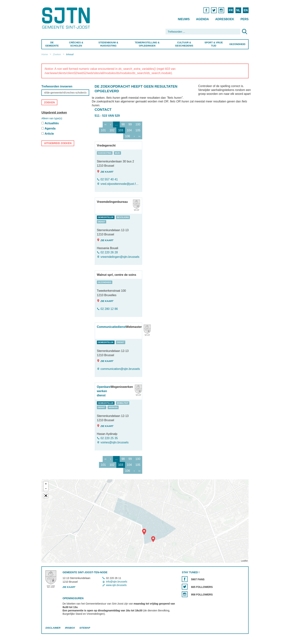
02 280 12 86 (109, 309)
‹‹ (106, 124)
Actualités (52, 123)
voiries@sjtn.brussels (115, 442)
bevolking (123, 217)
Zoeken (57, 54)
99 (130, 124)
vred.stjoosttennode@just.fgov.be (120, 184)
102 (112, 130)
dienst (102, 222)
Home (45, 54)
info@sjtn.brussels (117, 582)
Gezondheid (237, 44)
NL (238, 10)
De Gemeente (52, 44)
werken (113, 407)
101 (103, 130)
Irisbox (70, 628)
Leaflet (244, 561)
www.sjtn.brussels (116, 585)
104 (129, 130)
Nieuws (184, 19)
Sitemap (85, 628)
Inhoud (70, 54)
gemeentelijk (106, 217)
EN (246, 10)
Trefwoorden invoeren (57, 86)
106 (128, 136)
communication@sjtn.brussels (120, 369)
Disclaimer (53, 628)
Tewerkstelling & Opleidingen (147, 44)
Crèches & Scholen (76, 44)
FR (231, 10)
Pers (245, 19)
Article (49, 134)
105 (138, 130)
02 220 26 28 (109, 253)
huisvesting (105, 153)
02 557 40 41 (109, 180)
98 (123, 124)
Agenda (202, 19)
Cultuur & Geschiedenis (184, 44)
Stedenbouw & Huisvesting (108, 44)
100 (138, 124)
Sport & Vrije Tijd (214, 44)
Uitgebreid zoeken (54, 113)
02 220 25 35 (109, 438)
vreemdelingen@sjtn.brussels (120, 257)
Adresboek (225, 19)
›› (139, 136)
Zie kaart (105, 172)
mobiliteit (123, 403)
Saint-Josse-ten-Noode (67, 18)
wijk (117, 153)
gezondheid (105, 282)
